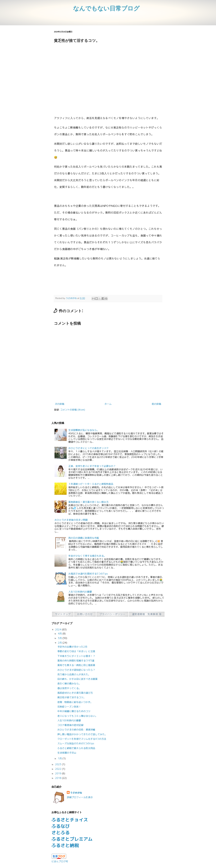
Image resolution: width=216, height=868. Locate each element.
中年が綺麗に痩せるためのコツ (74, 711)
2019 (59, 773)
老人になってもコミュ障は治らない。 (77, 716)
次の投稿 (60, 404)
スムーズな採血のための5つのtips (76, 743)
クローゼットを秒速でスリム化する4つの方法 (82, 739)
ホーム (108, 404)
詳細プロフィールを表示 (80, 797)
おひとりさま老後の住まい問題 (71, 520)
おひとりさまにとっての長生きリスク (88, 448)
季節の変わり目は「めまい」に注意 (76, 651)
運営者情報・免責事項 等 (147, 614)
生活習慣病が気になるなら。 (84, 430)
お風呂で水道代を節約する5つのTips (88, 574)
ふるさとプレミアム (72, 839)
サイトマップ (63, 614)
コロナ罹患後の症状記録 (70, 725)
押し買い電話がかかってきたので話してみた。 (82, 734)
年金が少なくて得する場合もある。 (87, 556)
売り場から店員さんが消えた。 (74, 674)
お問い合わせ (85, 614)
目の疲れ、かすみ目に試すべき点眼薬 (77, 679)
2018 (59, 778)
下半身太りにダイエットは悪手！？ (76, 656)
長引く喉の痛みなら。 (69, 683)
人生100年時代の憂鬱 (80, 592)
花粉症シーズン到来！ (69, 707)
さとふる (61, 833)
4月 (60, 634)
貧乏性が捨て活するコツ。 (72, 697)
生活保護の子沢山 (67, 753)
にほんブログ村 (60, 861)
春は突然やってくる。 (69, 688)
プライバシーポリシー (112, 614)
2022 (59, 769)
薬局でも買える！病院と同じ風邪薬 (76, 665)
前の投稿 (156, 404)
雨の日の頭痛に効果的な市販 (84, 538)
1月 (60, 758)
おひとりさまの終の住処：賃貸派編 (76, 730)
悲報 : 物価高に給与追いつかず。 (75, 702)
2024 (59, 629)
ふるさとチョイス (70, 820)
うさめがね (76, 793)
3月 (60, 638)
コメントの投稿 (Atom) (73, 410)
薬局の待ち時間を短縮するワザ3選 (76, 661)
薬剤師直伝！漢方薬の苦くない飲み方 (88, 502)
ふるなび (61, 826)
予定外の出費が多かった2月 (72, 647)
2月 (60, 643)
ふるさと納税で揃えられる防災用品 (76, 748)
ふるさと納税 (65, 845)
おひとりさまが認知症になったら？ (76, 670)
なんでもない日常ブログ (106, 8)
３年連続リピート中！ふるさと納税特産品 (91, 484)
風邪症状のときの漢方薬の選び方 (75, 693)
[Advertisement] (108, 72)
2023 (59, 764)
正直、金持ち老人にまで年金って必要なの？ (92, 466)
